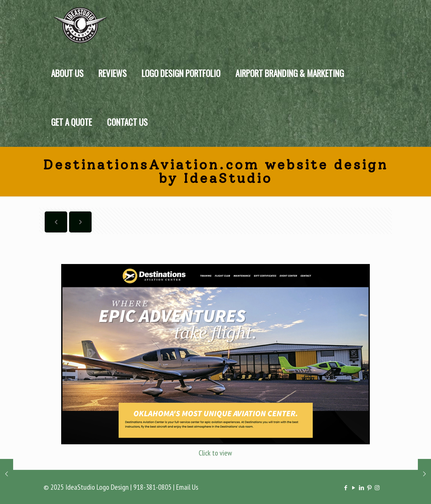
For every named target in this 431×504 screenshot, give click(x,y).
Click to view (215, 453)
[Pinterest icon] (369, 488)
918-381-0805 (152, 487)
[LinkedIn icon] (361, 488)
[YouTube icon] (353, 488)
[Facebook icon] (346, 488)
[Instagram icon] (377, 488)
